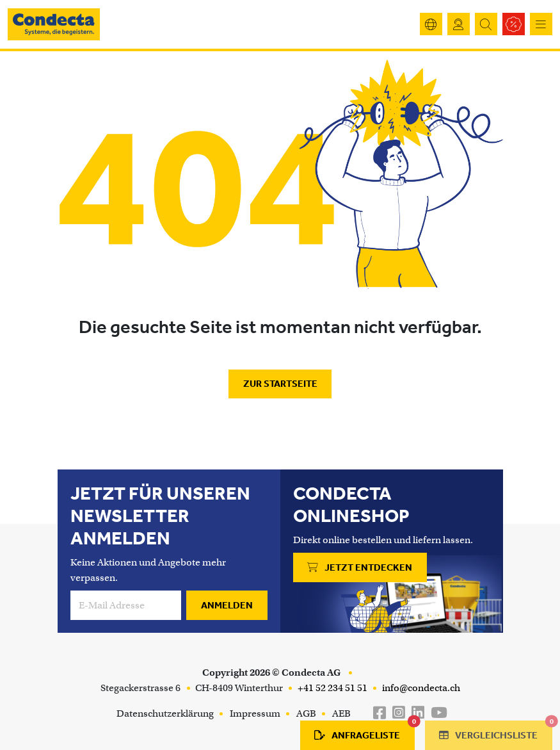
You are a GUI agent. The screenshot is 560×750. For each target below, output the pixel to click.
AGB (306, 713)
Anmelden (227, 605)
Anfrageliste (364, 731)
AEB (341, 713)
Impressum (255, 713)
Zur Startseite (280, 384)
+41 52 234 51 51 (332, 688)
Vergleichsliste (496, 731)
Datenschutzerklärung (165, 713)
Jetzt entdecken (360, 567)
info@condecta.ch (420, 688)
